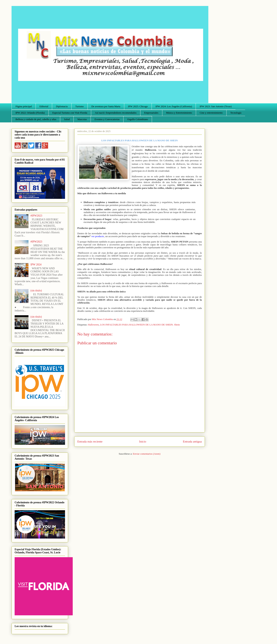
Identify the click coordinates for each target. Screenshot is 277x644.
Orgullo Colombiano (138, 119)
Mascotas (82, 119)
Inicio (143, 441)
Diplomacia (62, 106)
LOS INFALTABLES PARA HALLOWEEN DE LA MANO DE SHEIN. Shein (140, 325)
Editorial (44, 106)
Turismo (80, 106)
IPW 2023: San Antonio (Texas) (216, 106)
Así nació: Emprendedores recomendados (116, 113)
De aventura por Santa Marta (106, 106)
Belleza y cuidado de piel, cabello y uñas (36, 119)
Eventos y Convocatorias (107, 119)
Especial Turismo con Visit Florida (70, 113)
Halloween (93, 325)
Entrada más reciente (90, 441)
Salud (67, 119)
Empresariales (151, 113)
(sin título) (36, 291)
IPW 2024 (36, 265)
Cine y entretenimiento (211, 113)
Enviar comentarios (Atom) (147, 454)
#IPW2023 (36, 216)
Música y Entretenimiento (179, 113)
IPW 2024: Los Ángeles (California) (174, 106)
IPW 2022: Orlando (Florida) (30, 113)
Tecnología (236, 113)
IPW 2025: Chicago (138, 106)
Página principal (24, 106)
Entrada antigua (192, 441)
